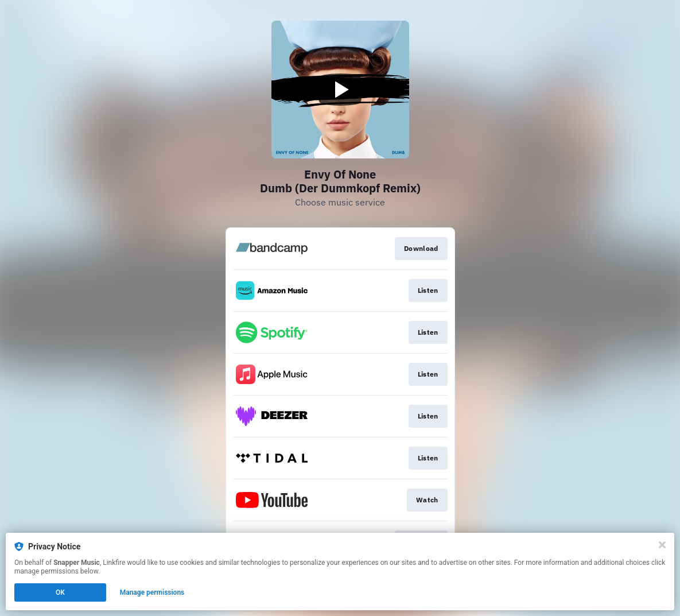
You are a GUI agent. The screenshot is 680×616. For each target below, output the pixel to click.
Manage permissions (152, 592)
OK (60, 592)
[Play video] (340, 90)
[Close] (662, 545)
